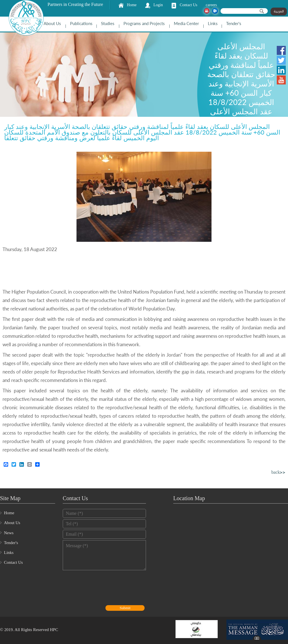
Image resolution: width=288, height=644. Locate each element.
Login (158, 5)
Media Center (186, 23)
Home (132, 5)
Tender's (234, 23)
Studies (108, 23)
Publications (81, 23)
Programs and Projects (144, 23)
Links (213, 23)
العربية (279, 12)
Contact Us (189, 5)
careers (211, 5)
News (9, 533)
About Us (52, 23)
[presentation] (105, 588)
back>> (278, 473)
